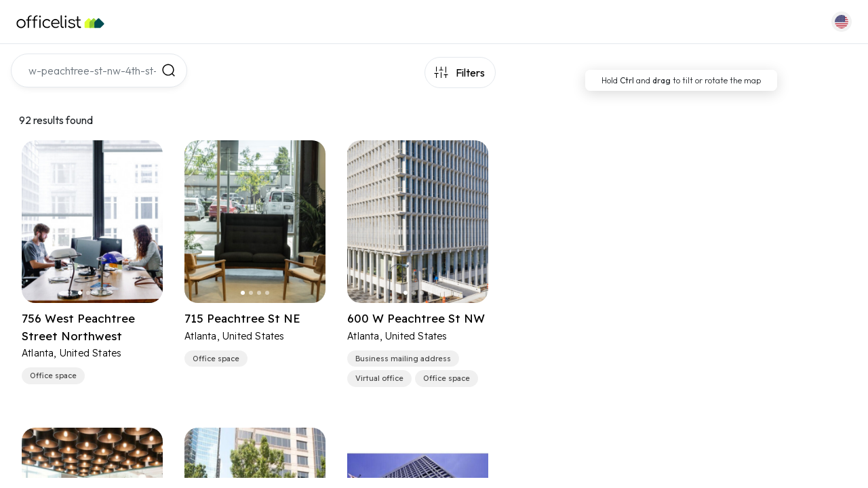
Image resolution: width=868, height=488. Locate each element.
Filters (470, 73)
